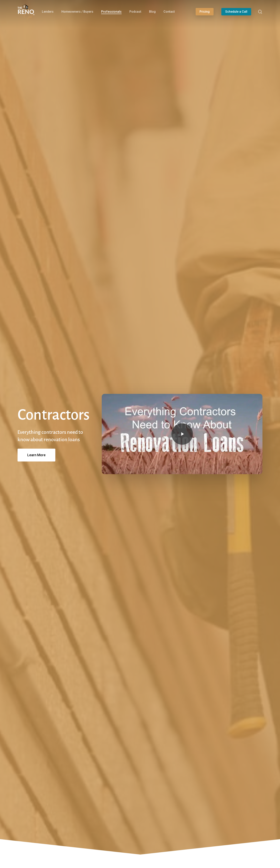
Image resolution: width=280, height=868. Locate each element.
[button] (36, 455)
